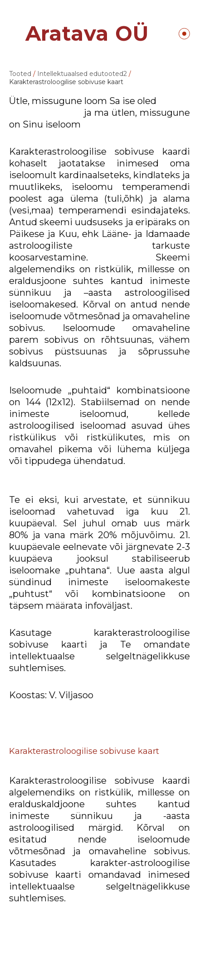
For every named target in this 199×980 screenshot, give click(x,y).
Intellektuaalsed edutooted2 (82, 74)
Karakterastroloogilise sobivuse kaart (66, 82)
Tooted (20, 74)
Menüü (184, 34)
